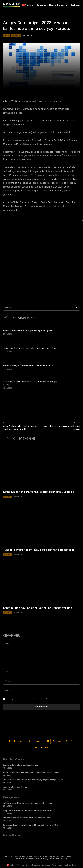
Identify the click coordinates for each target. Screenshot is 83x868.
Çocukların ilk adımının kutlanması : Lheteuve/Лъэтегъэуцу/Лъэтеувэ (31, 383)
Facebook (19, 741)
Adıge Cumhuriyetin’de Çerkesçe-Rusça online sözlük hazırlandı (31, 772)
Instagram (38, 741)
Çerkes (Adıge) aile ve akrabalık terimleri (21, 765)
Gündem (16, 35)
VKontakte (45, 748)
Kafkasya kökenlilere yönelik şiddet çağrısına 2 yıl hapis (29, 331)
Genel (7, 35)
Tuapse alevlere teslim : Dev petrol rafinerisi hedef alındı (29, 348)
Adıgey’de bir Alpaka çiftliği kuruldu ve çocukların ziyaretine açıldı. (20, 428)
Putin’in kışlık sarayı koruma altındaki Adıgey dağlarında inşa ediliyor (33, 780)
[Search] (77, 307)
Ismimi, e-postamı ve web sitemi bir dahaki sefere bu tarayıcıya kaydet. (35, 699)
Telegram (57, 741)
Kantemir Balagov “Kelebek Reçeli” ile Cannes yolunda (28, 366)
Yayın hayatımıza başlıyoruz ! (16, 787)
